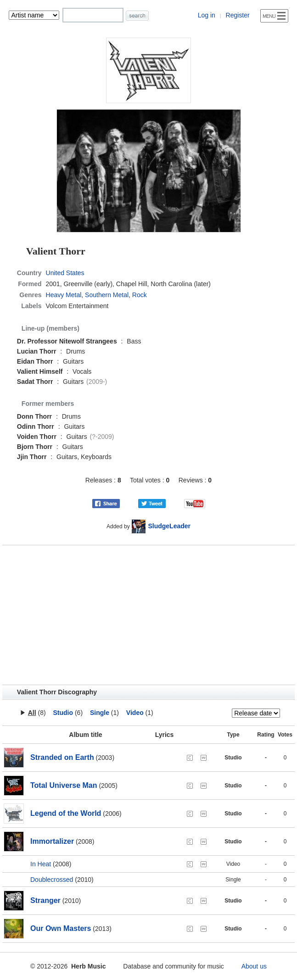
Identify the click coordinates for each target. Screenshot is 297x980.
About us (254, 966)
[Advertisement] (148, 615)
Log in (207, 15)
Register (238, 15)
